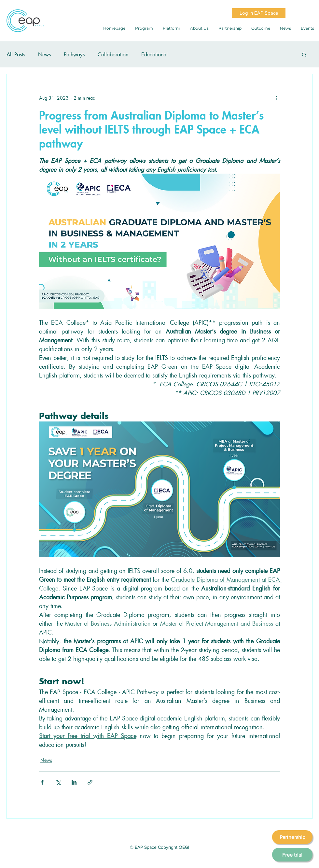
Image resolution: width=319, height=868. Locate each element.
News (44, 54)
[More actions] (276, 98)
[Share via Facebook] (42, 782)
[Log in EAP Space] (259, 13)
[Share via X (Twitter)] (58, 782)
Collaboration (113, 54)
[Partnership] (292, 837)
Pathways (74, 54)
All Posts (16, 54)
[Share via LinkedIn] (74, 782)
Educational (154, 54)
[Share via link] (90, 782)
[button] (304, 54)
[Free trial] (292, 855)
